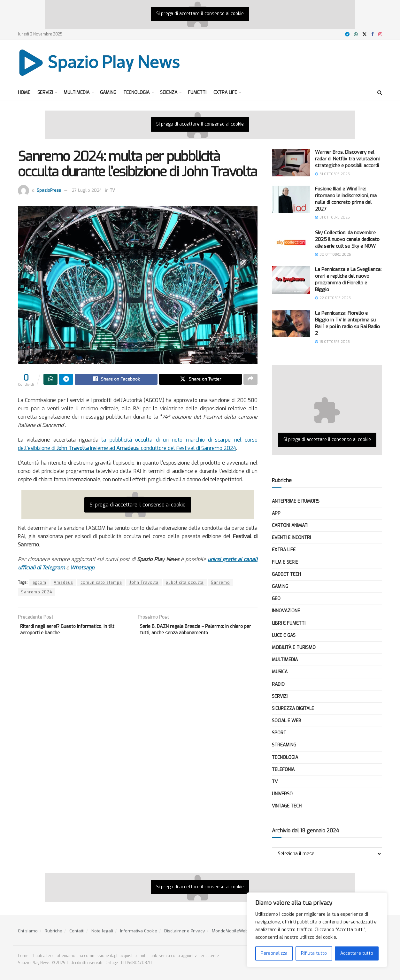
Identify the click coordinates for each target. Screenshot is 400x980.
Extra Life (225, 93)
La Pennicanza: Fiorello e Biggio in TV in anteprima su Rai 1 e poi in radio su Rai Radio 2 (347, 323)
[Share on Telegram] (66, 380)
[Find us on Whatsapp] (356, 34)
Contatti (77, 931)
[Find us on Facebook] (373, 34)
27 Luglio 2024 (87, 190)
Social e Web (287, 721)
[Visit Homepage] (100, 62)
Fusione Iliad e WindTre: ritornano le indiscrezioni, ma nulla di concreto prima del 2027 (346, 199)
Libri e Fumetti (289, 623)
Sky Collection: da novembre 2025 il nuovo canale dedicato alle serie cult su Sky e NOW (347, 239)
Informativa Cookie (139, 931)
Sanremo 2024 (37, 593)
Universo (282, 794)
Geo (276, 599)
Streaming (284, 745)
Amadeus (63, 583)
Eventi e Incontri (291, 538)
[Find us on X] (365, 34)
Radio (278, 684)
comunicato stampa (101, 583)
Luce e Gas (284, 635)
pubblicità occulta (185, 583)
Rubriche (54, 931)
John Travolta (144, 583)
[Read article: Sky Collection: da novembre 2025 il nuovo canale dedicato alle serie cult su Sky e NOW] (291, 243)
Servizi (45, 93)
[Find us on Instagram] (380, 34)
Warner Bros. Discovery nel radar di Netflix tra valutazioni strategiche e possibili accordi (347, 159)
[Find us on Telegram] (347, 34)
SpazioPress (49, 190)
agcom (39, 583)
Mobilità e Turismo (294, 648)
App (276, 513)
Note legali (102, 931)
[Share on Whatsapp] (50, 380)
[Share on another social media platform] (250, 380)
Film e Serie (285, 562)
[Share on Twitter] (200, 380)
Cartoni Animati (290, 525)
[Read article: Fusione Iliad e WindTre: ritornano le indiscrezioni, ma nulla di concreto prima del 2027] (291, 199)
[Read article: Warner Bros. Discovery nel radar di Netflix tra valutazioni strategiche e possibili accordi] (291, 163)
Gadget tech (286, 574)
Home (24, 93)
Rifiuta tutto (314, 953)
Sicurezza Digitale (293, 709)
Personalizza (274, 953)
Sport (279, 733)
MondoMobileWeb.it (231, 931)
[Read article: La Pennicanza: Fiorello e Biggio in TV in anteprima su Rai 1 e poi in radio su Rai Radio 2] (291, 324)
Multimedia (77, 93)
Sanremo (220, 583)
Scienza (169, 93)
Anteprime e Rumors (296, 501)
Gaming (108, 93)
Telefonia (283, 770)
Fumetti (197, 93)
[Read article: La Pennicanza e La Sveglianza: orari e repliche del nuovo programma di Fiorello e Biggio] (291, 280)
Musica (280, 672)
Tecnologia (136, 93)
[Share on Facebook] (116, 380)
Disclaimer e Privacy (185, 931)
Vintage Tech (287, 806)
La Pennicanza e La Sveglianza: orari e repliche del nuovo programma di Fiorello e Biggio (348, 279)
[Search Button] (380, 93)
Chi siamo (28, 931)
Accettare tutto (357, 953)
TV (112, 190)
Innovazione (286, 611)
